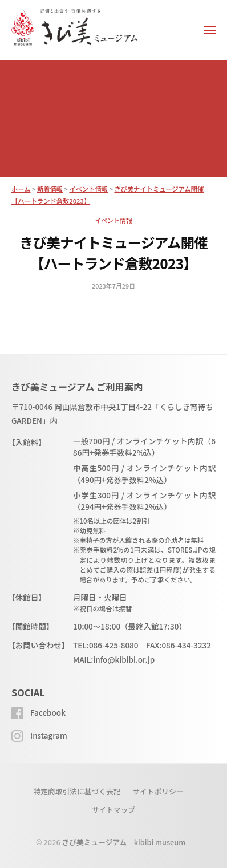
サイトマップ (114, 810)
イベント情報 (113, 220)
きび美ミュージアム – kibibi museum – (127, 842)
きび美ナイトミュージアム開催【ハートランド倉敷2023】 (113, 253)
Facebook (48, 712)
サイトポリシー (158, 791)
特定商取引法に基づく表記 (77, 791)
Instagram (49, 735)
